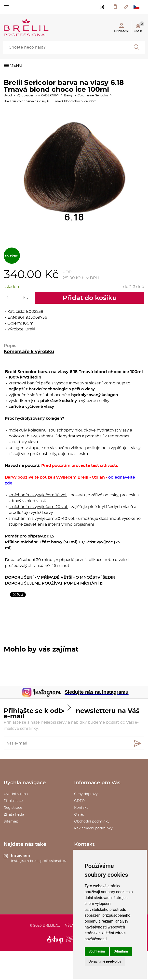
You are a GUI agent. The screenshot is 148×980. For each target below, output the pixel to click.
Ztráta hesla (14, 815)
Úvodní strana (16, 794)
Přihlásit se (13, 801)
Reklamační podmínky (93, 828)
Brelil (30, 329)
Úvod (8, 95)
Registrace (13, 808)
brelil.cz (52, 926)
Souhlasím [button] (97, 951)
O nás (79, 815)
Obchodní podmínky (92, 822)
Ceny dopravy (86, 794)
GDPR (79, 801)
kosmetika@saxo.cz (126, 7)
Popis (10, 346)
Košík (139, 27)
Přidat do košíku (90, 298)
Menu (16, 65)
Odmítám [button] (121, 951)
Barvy (68, 95)
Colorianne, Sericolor (93, 95)
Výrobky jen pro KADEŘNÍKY (38, 95)
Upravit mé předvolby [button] (105, 961)
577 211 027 (115, 7)
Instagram (20, 856)
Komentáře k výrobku (29, 352)
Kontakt (81, 808)
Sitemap (11, 822)
